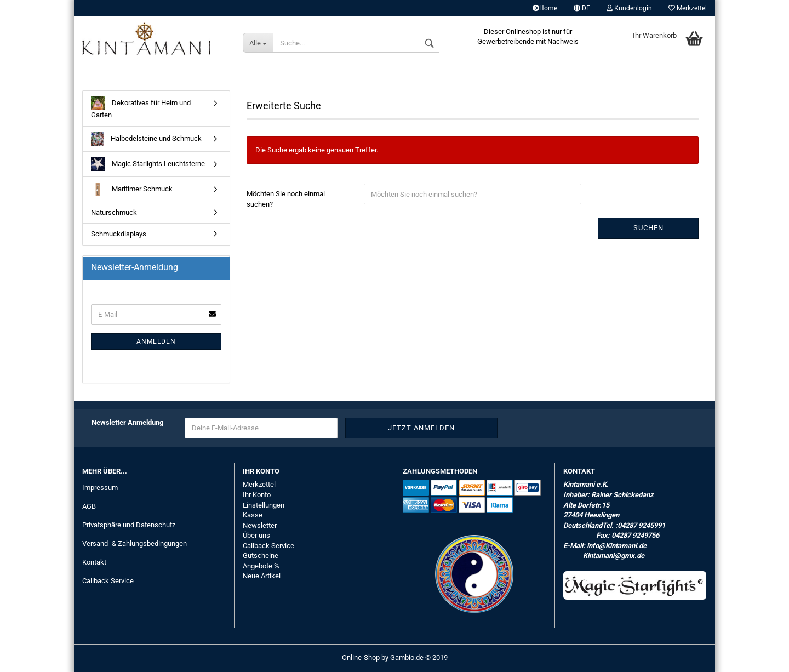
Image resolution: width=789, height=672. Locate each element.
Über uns (256, 535)
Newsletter (260, 525)
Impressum (100, 488)
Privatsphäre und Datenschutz (129, 525)
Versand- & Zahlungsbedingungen (135, 543)
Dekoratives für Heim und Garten (141, 108)
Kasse (253, 515)
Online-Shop (361, 657)
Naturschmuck (114, 212)
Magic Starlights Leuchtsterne (148, 164)
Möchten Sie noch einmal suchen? (286, 199)
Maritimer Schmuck (132, 189)
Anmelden (156, 341)
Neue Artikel (262, 576)
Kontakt (94, 562)
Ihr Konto (257, 495)
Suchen (648, 228)
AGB (89, 506)
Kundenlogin (629, 8)
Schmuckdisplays (119, 234)
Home (545, 8)
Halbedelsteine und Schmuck (146, 139)
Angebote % (261, 566)
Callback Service (108, 581)
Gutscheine (261, 556)
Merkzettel (688, 8)
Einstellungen (264, 505)
